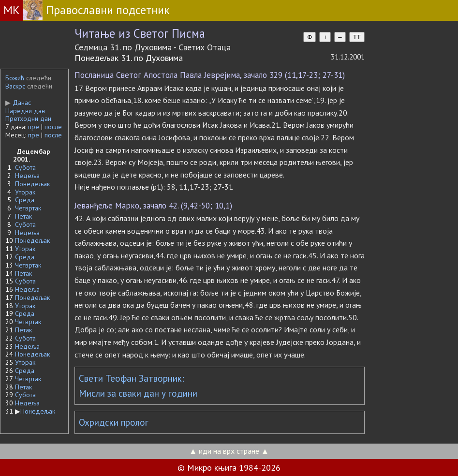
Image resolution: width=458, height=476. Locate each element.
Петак (23, 216)
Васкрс (15, 86)
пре (34, 127)
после (53, 127)
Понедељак (32, 184)
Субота (25, 167)
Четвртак (28, 208)
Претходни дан (28, 119)
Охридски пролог (114, 422)
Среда (25, 200)
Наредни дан (25, 111)
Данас (18, 103)
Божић (15, 78)
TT (357, 37)
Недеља (27, 176)
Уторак (25, 192)
